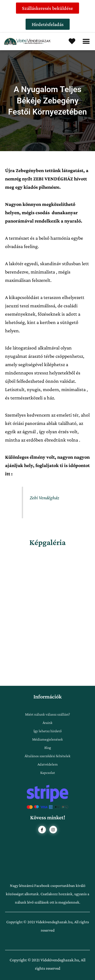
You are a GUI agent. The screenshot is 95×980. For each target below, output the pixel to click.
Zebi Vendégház (44, 498)
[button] (86, 42)
